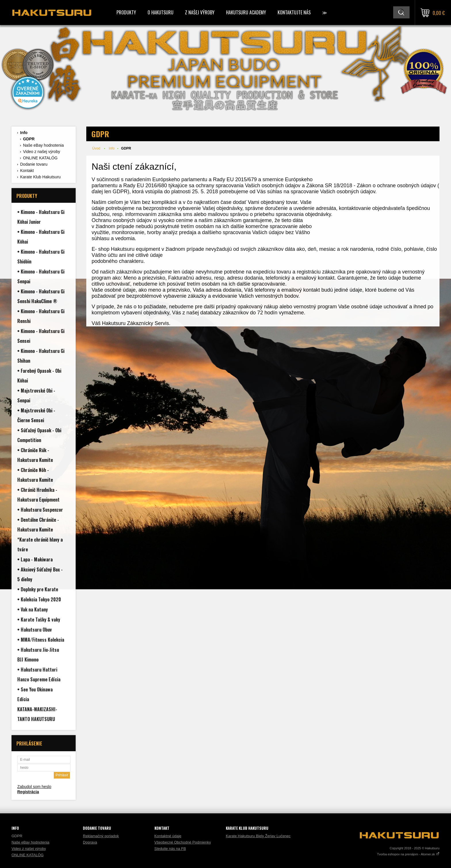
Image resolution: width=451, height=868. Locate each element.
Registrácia (28, 792)
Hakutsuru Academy (246, 12)
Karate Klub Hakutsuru (40, 177)
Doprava (90, 842)
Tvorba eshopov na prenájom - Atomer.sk (408, 854)
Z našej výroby (200, 12)
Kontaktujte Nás (294, 12)
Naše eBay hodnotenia (43, 145)
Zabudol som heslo (34, 787)
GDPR (29, 139)
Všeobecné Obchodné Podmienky (183, 842)
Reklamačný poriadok (101, 836)
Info (24, 133)
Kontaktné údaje (168, 836)
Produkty (126, 12)
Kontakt (27, 171)
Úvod (96, 148)
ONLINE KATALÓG (40, 158)
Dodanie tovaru (34, 164)
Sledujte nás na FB (170, 849)
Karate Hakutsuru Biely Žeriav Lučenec (258, 836)
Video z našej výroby (42, 152)
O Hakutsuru (160, 12)
